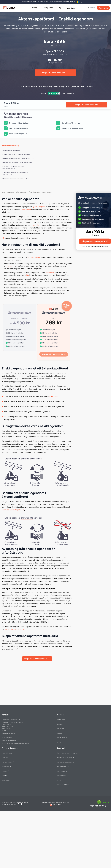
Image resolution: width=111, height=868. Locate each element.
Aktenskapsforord (22, 192)
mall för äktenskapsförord (15, 629)
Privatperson (48, 8)
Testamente (5, 764)
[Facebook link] (19, 801)
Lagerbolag (71, 8)
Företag (34, 8)
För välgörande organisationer (66, 759)
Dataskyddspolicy (62, 773)
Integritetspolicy (62, 768)
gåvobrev (11, 266)
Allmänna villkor (62, 764)
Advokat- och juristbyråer (64, 755)
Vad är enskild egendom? (11, 151)
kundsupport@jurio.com (57, 2)
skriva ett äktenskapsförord (13, 510)
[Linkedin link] (21, 801)
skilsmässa (26, 209)
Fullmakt (4, 768)
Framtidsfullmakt (7, 759)
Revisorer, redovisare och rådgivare (67, 750)
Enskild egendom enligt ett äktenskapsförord (18, 158)
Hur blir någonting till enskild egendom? (16, 154)
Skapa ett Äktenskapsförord (37, 656)
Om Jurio (60, 721)
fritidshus (53, 396)
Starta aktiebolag (7, 750)
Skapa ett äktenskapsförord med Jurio (16, 179)
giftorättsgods (39, 206)
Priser (61, 8)
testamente (49, 272)
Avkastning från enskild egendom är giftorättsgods (15, 174)
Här (3, 238)
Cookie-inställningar (63, 782)
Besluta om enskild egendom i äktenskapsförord (13, 167)
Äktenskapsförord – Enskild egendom (41, 192)
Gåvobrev (4, 773)
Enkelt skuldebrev (7, 777)
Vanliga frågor (61, 717)
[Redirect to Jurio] (56, 802)
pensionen (38, 225)
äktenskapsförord (34, 257)
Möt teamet (61, 726)
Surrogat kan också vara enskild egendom (17, 162)
